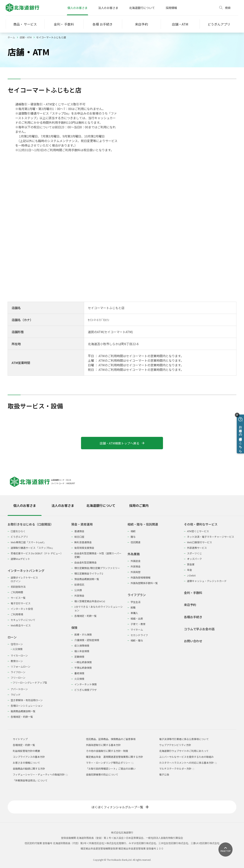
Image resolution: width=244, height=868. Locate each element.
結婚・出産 (137, 618)
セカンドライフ (139, 635)
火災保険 (18, 649)
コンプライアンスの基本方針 (29, 757)
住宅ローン (17, 644)
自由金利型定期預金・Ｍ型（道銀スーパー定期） (98, 555)
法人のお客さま (108, 8)
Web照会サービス (21, 625)
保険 (74, 628)
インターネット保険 (85, 684)
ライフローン (18, 672)
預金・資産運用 (82, 524)
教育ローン (17, 661)
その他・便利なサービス (201, 524)
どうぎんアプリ (19, 537)
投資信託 (79, 585)
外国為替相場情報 (140, 577)
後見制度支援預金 (84, 548)
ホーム (11, 37)
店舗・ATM (26, 37)
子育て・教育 (138, 624)
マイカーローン (19, 655)
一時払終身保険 (83, 662)
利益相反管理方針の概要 (26, 751)
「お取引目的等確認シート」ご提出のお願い (111, 769)
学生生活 (136, 602)
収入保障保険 (82, 646)
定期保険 (79, 657)
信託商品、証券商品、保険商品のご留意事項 (111, 739)
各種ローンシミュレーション (27, 706)
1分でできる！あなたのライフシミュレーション (99, 608)
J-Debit (191, 575)
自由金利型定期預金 (85, 562)
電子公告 (164, 774)
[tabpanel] (122, 618)
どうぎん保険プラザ (85, 690)
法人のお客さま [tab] (63, 505)
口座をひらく (18, 531)
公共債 (78, 590)
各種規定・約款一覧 (22, 717)
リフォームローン (20, 667)
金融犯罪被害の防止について (102, 774)
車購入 (134, 613)
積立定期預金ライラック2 (89, 573)
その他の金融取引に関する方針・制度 (107, 751)
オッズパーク (194, 559)
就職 (133, 607)
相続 (133, 531)
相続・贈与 (137, 640)
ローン (12, 637)
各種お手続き (193, 617)
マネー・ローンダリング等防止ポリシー (110, 763)
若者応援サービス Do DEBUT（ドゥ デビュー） (37, 553)
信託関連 (136, 542)
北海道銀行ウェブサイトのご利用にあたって (184, 751)
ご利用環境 (17, 614)
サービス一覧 (18, 598)
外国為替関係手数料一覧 (144, 583)
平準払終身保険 (83, 668)
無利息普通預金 (83, 542)
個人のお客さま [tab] (25, 505)
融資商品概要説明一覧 (23, 711)
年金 (189, 570)
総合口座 (79, 537)
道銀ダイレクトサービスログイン (24, 579)
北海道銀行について (142, 8)
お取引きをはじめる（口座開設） (30, 524)
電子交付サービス (21, 603)
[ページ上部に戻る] (226, 850)
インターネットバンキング (26, 571)
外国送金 (136, 561)
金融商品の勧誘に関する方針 (29, 769)
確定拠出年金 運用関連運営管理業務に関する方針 (114, 757)
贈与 (133, 537)
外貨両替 (136, 572)
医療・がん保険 (83, 635)
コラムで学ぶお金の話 (199, 629)
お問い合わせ (193, 641)
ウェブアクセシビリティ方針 (175, 745)
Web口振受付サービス (199, 542)
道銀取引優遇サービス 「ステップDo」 (32, 548)
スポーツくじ (194, 553)
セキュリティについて (23, 620)
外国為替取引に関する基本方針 (103, 745)
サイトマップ (20, 739)
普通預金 (79, 531)
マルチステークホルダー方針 (177, 769)
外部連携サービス (197, 548)
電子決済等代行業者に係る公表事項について (184, 739)
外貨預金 (79, 596)
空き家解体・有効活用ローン (27, 700)
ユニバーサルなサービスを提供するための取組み (186, 757)
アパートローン (19, 689)
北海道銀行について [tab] (101, 505)
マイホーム (137, 630)
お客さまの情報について (26, 763)
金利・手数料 (193, 593)
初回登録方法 (18, 587)
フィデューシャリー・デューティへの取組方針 (40, 774)
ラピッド (16, 695)
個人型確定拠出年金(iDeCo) (90, 601)
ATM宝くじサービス (198, 531)
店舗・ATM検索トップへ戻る (122, 443)
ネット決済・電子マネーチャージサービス (211, 537)
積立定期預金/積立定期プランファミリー (97, 568)
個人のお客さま (77, 8)
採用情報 (171, 8)
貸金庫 (191, 564)
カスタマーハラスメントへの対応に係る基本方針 (188, 763)
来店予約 (190, 605)
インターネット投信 (22, 609)
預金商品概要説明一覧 (87, 579)
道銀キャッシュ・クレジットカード (207, 581)
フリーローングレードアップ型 (30, 683)
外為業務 (134, 554)
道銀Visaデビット (20, 559)
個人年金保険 (82, 651)
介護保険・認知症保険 (87, 640)
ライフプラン (137, 595)
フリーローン (18, 678)
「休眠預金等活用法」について (30, 780)
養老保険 (79, 673)
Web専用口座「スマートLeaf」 (28, 542)
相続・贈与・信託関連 (143, 524)
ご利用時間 (17, 592)
